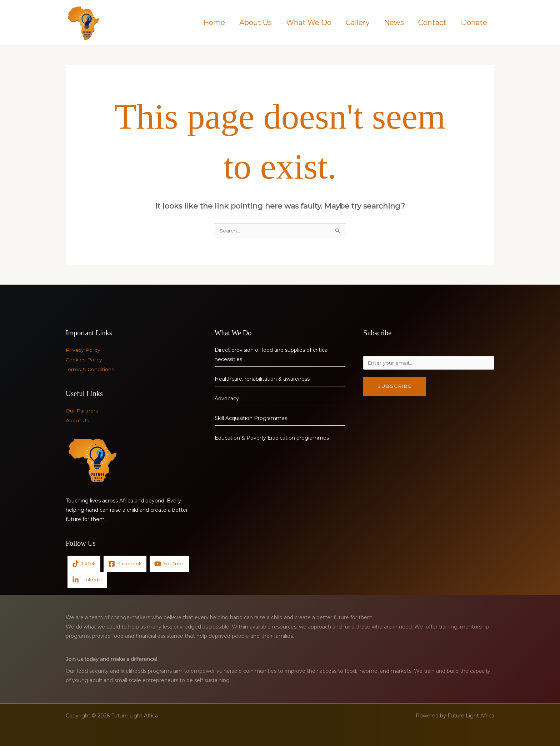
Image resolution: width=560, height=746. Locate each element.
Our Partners (82, 411)
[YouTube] (170, 563)
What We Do (309, 22)
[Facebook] (126, 563)
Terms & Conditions (90, 369)
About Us (256, 22)
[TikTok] (84, 563)
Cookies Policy (84, 360)
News (394, 22)
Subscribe (395, 388)
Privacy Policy (83, 351)
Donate (474, 22)
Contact (432, 22)
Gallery (358, 22)
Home (214, 22)
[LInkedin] (87, 579)
